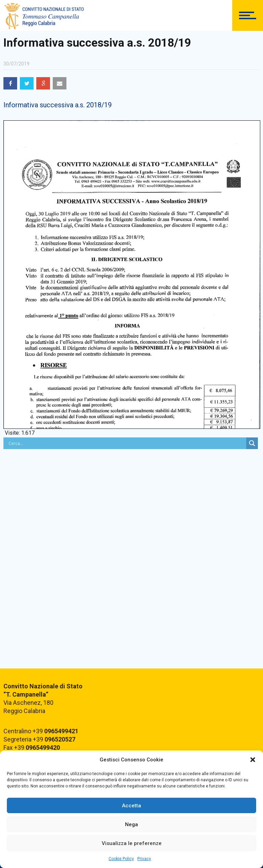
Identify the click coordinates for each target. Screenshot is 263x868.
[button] (253, 760)
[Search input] (127, 443)
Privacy (144, 859)
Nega (131, 824)
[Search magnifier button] (252, 443)
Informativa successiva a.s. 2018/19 (58, 105)
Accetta (131, 806)
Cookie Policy (121, 859)
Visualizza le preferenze (132, 843)
